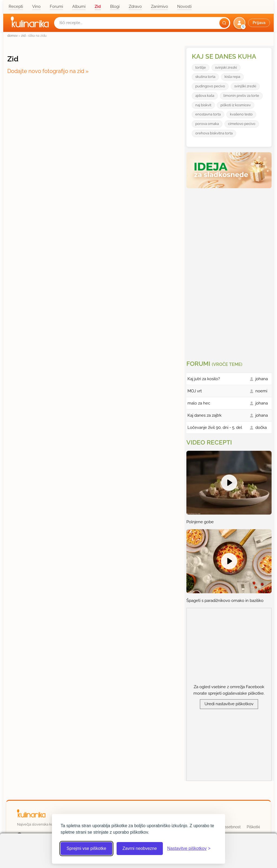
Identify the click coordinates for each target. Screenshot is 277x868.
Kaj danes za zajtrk (205, 415)
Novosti (184, 6)
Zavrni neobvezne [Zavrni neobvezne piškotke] (140, 848)
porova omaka (207, 124)
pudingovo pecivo (210, 86)
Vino (36, 6)
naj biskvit (203, 105)
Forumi (56, 6)
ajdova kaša (205, 96)
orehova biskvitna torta (214, 133)
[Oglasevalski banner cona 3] (230, 272)
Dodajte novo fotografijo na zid (46, 71)
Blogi (115, 6)
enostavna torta (208, 114)
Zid (98, 6)
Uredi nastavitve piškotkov (229, 704)
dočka (261, 428)
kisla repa (232, 77)
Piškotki (253, 827)
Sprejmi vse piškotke (86, 848)
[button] (252, 23)
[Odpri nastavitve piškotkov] (189, 849)
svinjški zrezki (245, 86)
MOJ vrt (195, 391)
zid (23, 36)
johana (262, 379)
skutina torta (205, 77)
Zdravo (135, 6)
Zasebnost (231, 827)
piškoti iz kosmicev (236, 105)
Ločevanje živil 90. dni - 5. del (215, 428)
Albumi (79, 6)
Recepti (16, 6)
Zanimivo (159, 6)
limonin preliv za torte (241, 96)
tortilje (201, 67)
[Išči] (224, 23)
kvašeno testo (241, 114)
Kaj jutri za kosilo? (204, 379)
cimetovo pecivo (242, 124)
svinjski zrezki (226, 67)
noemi (261, 391)
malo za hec (199, 403)
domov (12, 36)
